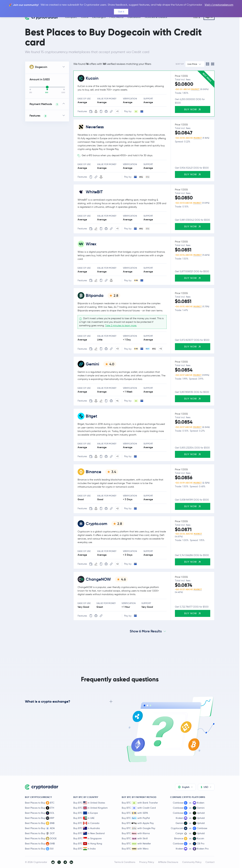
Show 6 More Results (146, 631)
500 (47, 93)
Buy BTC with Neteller (136, 844)
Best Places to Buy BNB (40, 823)
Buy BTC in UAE (84, 818)
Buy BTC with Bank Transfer (140, 803)
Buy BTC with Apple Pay (138, 823)
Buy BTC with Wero (135, 849)
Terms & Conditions (125, 862)
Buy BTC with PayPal (136, 818)
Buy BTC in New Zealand (89, 833)
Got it (121, 12)
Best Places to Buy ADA (40, 828)
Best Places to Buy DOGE (41, 839)
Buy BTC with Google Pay (138, 828)
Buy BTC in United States (89, 803)
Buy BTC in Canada (86, 823)
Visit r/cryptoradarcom (219, 5)
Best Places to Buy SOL (40, 813)
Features (38, 116)
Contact (210, 862)
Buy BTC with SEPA (135, 813)
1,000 (63, 93)
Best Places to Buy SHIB (40, 844)
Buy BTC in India (84, 849)
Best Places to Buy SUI (39, 849)
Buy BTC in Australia (87, 828)
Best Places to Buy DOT (40, 833)
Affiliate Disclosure (168, 862)
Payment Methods (44, 104)
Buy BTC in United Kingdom (91, 808)
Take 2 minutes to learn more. (121, 326)
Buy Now (193, 109)
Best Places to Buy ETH (39, 808)
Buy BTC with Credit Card (139, 808)
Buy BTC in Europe (86, 813)
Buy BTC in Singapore (87, 838)
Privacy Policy (147, 862)
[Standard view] (208, 64)
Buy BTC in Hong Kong (88, 844)
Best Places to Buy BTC (40, 803)
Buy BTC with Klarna (136, 833)
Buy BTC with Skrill (135, 839)
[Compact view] (213, 64)
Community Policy (192, 862)
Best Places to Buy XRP (40, 818)
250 (31, 93)
